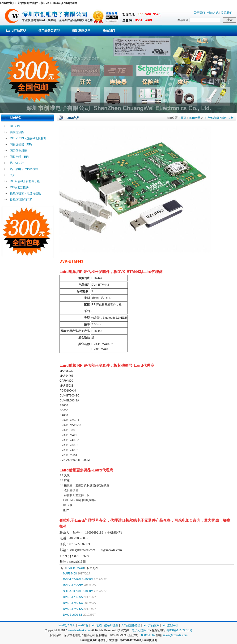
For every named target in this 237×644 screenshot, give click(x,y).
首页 (183, 118)
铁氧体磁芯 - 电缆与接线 (25, 194)
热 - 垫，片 (17, 163)
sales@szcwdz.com (175, 635)
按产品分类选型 (49, 31)
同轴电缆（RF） (20, 157)
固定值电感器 (18, 151)
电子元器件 (139, 630)
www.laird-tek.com (79, 630)
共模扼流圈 (17, 132)
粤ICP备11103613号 (179, 630)
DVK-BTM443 (75, 568)
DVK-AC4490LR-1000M (78, 579)
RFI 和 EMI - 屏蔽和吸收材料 (28, 138)
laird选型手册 (170, 625)
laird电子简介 (67, 625)
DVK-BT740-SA (73, 609)
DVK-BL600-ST (73, 615)
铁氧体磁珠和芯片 (21, 200)
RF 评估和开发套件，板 (25, 181)
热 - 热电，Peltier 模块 (24, 169)
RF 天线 (15, 126)
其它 (13, 175)
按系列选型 (111, 625)
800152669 (148, 635)
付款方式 (213, 13)
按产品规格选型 (131, 625)
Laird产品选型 (16, 31)
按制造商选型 (81, 31)
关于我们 (199, 13)
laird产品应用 (151, 625)
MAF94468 (70, 574)
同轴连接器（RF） (22, 144)
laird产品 (195, 118)
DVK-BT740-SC (73, 603)
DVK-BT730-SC (73, 585)
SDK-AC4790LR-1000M (78, 591)
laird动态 (96, 625)
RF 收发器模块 (19, 187)
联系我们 (227, 13)
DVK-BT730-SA (73, 597)
